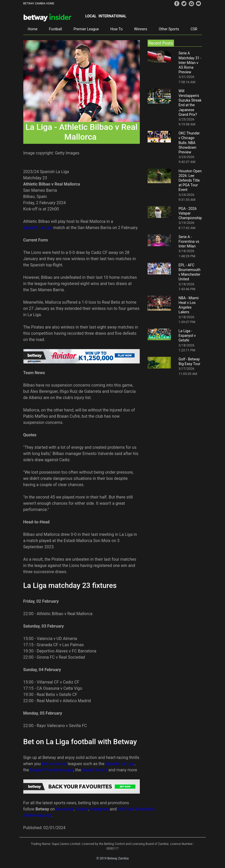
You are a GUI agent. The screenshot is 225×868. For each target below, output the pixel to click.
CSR (194, 29)
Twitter (82, 809)
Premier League (86, 29)
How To (116, 29)
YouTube (126, 809)
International (112, 16)
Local (91, 16)
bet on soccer (54, 764)
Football (55, 29)
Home (33, 29)
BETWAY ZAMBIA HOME (39, 3)
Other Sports (169, 29)
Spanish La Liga (38, 228)
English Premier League (52, 770)
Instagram (99, 809)
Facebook (65, 809)
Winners (141, 29)
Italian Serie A (95, 770)
